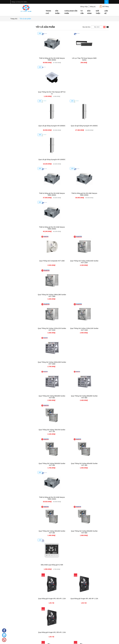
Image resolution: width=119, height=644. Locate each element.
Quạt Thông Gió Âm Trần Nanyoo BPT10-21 (96, 59)
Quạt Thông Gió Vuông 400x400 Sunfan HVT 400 (72, 262)
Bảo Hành (89, 12)
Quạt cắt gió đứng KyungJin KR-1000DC (96, 93)
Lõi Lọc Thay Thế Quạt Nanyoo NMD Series (72, 59)
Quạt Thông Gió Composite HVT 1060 (48, 160)
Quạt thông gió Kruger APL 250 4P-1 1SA (72, 363)
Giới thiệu (98, 12)
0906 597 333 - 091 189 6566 (28, 632)
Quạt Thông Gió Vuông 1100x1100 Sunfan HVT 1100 (72, 194)
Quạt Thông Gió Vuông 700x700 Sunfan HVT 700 (96, 228)
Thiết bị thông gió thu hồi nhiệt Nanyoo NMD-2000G (72, 127)
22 (97, 576)
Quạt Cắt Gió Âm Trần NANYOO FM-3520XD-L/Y (96, 464)
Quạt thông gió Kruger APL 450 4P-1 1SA (48, 329)
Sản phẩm (58, 12)
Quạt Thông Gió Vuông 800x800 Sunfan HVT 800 (72, 228)
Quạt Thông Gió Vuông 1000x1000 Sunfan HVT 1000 (96, 194)
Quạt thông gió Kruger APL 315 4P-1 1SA (48, 363)
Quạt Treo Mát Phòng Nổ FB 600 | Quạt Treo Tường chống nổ (96, 533)
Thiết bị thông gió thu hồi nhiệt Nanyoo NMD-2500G (96, 127)
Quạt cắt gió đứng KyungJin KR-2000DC (48, 93)
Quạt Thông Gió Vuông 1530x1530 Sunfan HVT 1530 (72, 160)
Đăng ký (93, 7)
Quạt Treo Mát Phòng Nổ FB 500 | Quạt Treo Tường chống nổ (48, 567)
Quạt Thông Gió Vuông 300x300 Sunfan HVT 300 (48, 295)
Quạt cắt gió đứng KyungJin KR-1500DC (72, 93)
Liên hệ (106, 12)
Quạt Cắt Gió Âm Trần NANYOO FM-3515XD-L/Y (72, 498)
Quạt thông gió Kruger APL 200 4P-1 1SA (96, 363)
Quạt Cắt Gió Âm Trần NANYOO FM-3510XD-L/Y (48, 532)
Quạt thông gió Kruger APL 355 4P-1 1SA (96, 329)
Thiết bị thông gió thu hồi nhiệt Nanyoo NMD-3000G (48, 127)
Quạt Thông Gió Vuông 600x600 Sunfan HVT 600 (72, 295)
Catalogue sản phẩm (71, 12)
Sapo (90, 642)
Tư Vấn (82, 12)
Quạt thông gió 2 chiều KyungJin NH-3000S (72, 464)
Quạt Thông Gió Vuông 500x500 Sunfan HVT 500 (48, 262)
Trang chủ (48, 12)
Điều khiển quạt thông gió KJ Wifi (96, 295)
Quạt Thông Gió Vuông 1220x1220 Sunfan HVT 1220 (48, 194)
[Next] (105, 576)
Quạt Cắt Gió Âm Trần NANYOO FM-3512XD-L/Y (96, 498)
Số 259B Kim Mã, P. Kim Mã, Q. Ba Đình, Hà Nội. (83, 634)
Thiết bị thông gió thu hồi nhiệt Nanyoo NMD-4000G (48, 59)
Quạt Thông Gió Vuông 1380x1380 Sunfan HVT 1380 (96, 160)
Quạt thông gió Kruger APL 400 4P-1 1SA (72, 329)
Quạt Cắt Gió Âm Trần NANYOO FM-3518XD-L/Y (48, 498)
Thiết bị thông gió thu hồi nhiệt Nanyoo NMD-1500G (96, 262)
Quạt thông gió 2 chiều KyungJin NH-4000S (48, 464)
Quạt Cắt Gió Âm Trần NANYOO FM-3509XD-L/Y (72, 532)
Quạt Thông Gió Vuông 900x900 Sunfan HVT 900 (48, 228)
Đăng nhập (84, 7)
